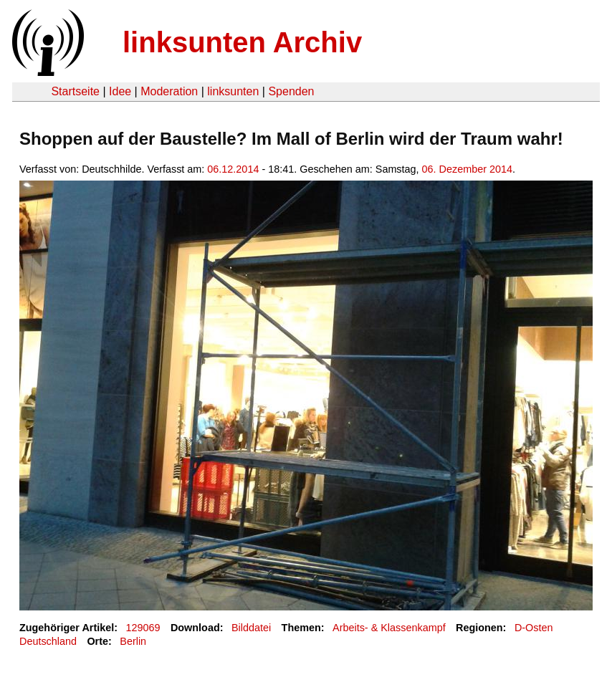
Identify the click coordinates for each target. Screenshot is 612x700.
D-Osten (534, 628)
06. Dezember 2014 (467, 169)
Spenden (291, 91)
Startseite (75, 91)
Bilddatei (251, 628)
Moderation (169, 91)
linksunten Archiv (242, 42)
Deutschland (48, 641)
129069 (143, 628)
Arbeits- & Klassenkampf (389, 628)
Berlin (133, 641)
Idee (120, 91)
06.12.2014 (233, 169)
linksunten (233, 91)
